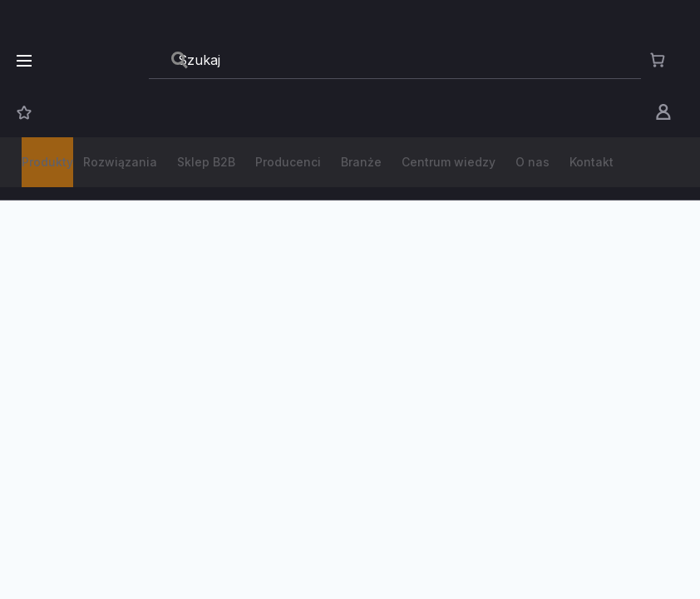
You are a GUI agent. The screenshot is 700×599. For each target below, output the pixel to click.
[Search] (180, 60)
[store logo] (98, 60)
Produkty (47, 162)
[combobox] (395, 61)
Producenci (288, 162)
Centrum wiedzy (449, 162)
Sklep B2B (206, 162)
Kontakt (592, 162)
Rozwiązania (120, 162)
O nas (532, 162)
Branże (361, 162)
